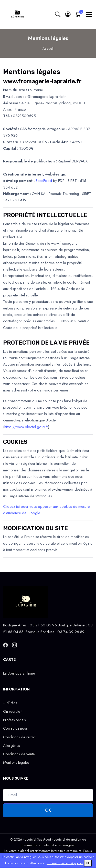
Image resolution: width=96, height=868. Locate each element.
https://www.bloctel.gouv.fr (26, 427)
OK (48, 810)
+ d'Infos (10, 703)
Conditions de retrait (19, 737)
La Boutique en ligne (19, 673)
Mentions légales (16, 762)
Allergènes (12, 746)
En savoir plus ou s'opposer (65, 863)
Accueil (48, 49)
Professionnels (14, 720)
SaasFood (44, 181)
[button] (68, 14)
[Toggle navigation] (89, 14)
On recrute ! (13, 711)
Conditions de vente (19, 754)
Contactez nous (15, 728)
